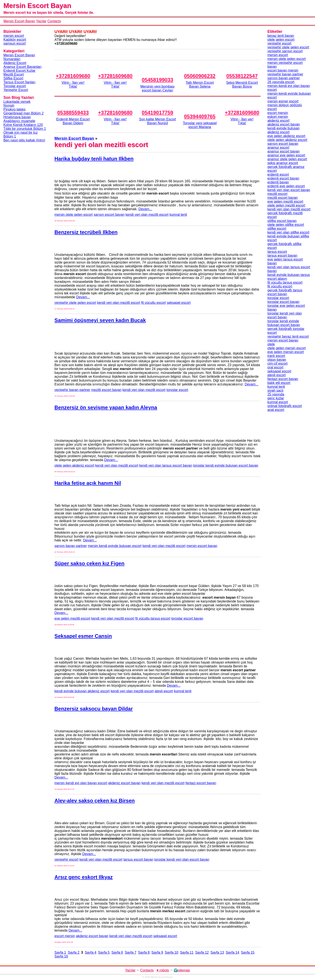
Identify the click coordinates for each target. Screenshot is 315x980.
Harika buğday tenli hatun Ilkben (94, 159)
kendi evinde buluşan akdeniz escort (82, 691)
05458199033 (157, 80)
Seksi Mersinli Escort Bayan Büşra (242, 85)
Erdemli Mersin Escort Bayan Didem (73, 121)
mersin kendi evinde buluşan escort (115, 546)
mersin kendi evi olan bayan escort (81, 783)
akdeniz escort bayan (124, 783)
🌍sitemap (182, 970)
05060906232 (200, 76)
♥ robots (163, 970)
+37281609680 (73, 76)
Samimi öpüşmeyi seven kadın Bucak (100, 320)
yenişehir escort (66, 859)
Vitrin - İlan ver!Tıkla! (73, 85)
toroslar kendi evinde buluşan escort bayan (226, 465)
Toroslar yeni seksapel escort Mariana (200, 125)
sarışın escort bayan (109, 215)
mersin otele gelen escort (74, 215)
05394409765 (200, 116)
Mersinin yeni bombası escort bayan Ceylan (157, 88)
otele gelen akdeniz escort (74, 465)
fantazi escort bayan (201, 783)
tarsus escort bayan (138, 859)
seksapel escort (179, 303)
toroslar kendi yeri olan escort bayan (182, 859)
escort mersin (65, 936)
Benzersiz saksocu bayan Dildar (93, 709)
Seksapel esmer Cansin (83, 636)
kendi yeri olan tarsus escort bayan (166, 465)
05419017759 (157, 113)
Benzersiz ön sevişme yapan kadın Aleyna (106, 407)
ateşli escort (164, 691)
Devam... (145, 209)
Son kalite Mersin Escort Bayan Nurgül (157, 121)
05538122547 (242, 76)
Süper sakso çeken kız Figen (89, 563)
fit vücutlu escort (154, 303)
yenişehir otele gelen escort (75, 303)
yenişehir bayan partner (72, 390)
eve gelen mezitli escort (72, 618)
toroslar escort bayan (187, 618)
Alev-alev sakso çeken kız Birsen (95, 801)
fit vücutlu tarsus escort (153, 618)
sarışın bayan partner (71, 546)
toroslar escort (177, 390)
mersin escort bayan (202, 546)
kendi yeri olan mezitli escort (147, 215)
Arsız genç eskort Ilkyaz (84, 877)
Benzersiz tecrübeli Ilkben (86, 232)
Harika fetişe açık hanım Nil (88, 483)
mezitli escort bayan (106, 390)
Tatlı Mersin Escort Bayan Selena (200, 85)
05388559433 (73, 113)
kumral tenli (178, 215)
